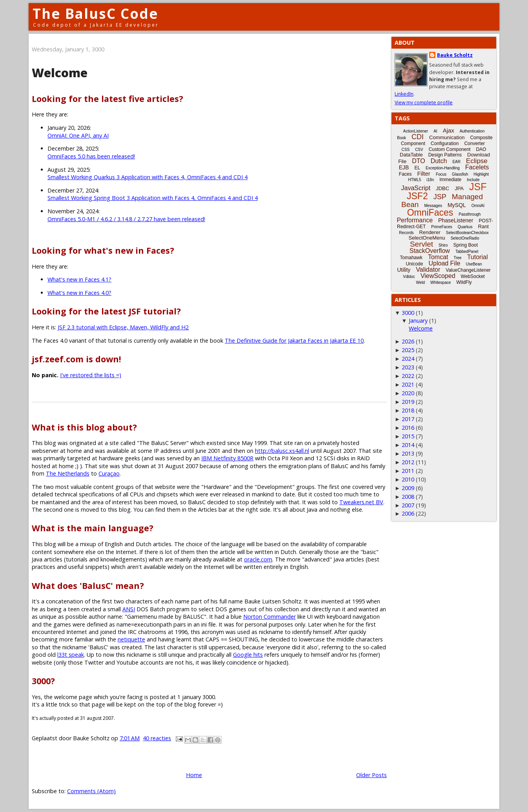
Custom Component (450, 149)
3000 (408, 313)
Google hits (248, 655)
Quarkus (465, 227)
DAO (481, 149)
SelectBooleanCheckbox (467, 233)
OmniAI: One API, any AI (78, 135)
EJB (404, 167)
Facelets (477, 167)
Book (401, 138)
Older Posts (371, 775)
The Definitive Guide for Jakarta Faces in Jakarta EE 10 (294, 341)
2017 (408, 419)
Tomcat (438, 257)
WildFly (464, 282)
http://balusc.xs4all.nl (282, 451)
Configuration (445, 144)
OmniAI (478, 206)
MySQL (457, 205)
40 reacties (157, 738)
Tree (457, 258)
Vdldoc (409, 277)
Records (406, 233)
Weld (420, 282)
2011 (408, 471)
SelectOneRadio (465, 238)
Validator (428, 270)
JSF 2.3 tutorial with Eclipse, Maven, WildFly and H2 (123, 327)
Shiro (443, 245)
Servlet (421, 244)
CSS (406, 150)
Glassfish (460, 174)
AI (435, 131)
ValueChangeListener (468, 270)
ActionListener (416, 131)
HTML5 (415, 180)
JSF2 (417, 196)
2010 (408, 479)
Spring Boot (465, 245)
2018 (408, 410)
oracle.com (258, 559)
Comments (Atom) (91, 791)
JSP (440, 197)
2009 (408, 488)
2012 (408, 462)
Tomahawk (411, 258)
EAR (456, 162)
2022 (408, 376)
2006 (408, 513)
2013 (408, 453)
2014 (408, 445)
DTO (418, 161)
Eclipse (477, 161)
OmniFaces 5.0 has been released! (91, 156)
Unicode (414, 264)
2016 (408, 428)
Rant (483, 226)
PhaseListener (456, 220)
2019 (408, 402)
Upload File (444, 263)
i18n (430, 180)
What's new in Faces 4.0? (79, 293)
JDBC (442, 188)
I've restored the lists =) (91, 375)
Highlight (481, 174)
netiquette (131, 639)
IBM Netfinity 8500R (227, 458)
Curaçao (109, 473)
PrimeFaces (442, 227)
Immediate (450, 180)
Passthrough (470, 214)
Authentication (472, 131)
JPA (459, 188)
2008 (408, 497)
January (418, 321)
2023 (408, 367)
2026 (408, 341)
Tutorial (478, 257)
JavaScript (416, 188)
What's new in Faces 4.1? (79, 279)
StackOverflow (430, 251)
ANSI (129, 609)
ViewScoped (438, 276)
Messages (433, 206)
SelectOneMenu (427, 238)
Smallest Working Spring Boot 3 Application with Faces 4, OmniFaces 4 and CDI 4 (153, 198)
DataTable (411, 155)
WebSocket (473, 276)
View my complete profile (424, 103)
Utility (404, 270)
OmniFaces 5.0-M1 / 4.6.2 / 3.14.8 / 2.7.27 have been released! (126, 219)
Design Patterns (445, 155)
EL (417, 168)
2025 (408, 350)
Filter (424, 173)
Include (473, 180)
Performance (415, 220)
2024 (408, 359)
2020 (408, 393)
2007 (408, 505)
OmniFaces (430, 213)
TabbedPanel (467, 252)
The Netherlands (68, 473)
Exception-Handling (443, 168)
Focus (441, 174)
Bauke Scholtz (455, 55)
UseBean (474, 264)
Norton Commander (269, 617)
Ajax (449, 130)
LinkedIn (404, 94)
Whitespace (441, 282)
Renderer (430, 232)
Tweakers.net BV (361, 502)
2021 (408, 384)
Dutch (439, 161)
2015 (408, 436)
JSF (478, 187)
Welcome (60, 73)
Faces (405, 174)
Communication (447, 137)
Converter (474, 144)
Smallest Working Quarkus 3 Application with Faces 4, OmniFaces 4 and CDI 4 (147, 177)
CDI (418, 137)
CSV (419, 150)
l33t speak (71, 655)
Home (194, 775)
